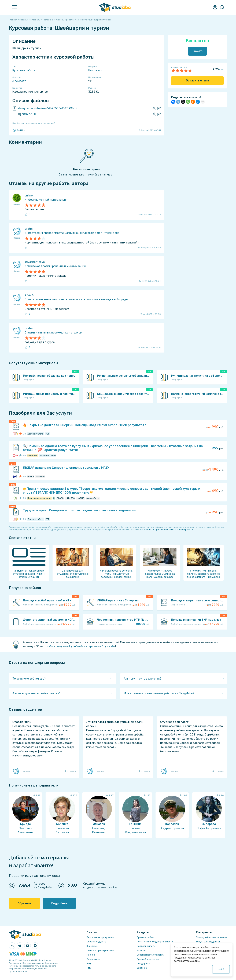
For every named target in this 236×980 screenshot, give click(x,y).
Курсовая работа (24, 70)
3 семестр (19, 81)
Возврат (141, 950)
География (95, 70)
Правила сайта (145, 937)
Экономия (92, 946)
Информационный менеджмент (46, 200)
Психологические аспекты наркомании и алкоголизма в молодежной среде (76, 299)
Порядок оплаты (146, 946)
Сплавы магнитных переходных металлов (53, 333)
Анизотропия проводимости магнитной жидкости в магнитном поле (72, 233)
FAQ (89, 963)
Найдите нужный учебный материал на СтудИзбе (81, 646)
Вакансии (142, 968)
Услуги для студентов (208, 942)
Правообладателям (148, 959)
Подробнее (59, 903)
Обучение (25, 903)
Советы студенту (96, 942)
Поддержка (143, 963)
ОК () (221, 969)
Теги (89, 968)
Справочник (93, 959)
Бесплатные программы (100, 937)
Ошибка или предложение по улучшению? (34, 123)
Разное (91, 955)
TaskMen (19, 130)
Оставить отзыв (197, 80)
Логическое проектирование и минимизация (55, 266)
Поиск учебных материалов (212, 937)
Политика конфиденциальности (155, 942)
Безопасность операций (151, 955)
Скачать (197, 51)
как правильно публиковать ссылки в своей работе (166, 530)
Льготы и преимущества (100, 950)
